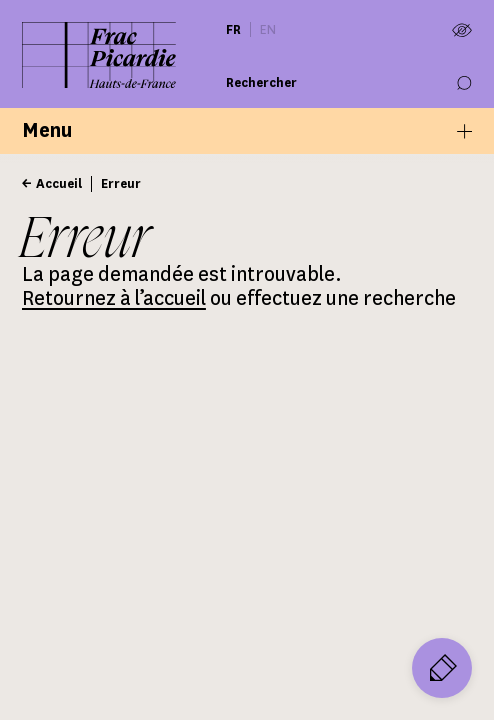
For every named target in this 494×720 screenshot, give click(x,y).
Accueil (59, 183)
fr (233, 29)
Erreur (121, 183)
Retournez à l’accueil (114, 298)
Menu (247, 130)
